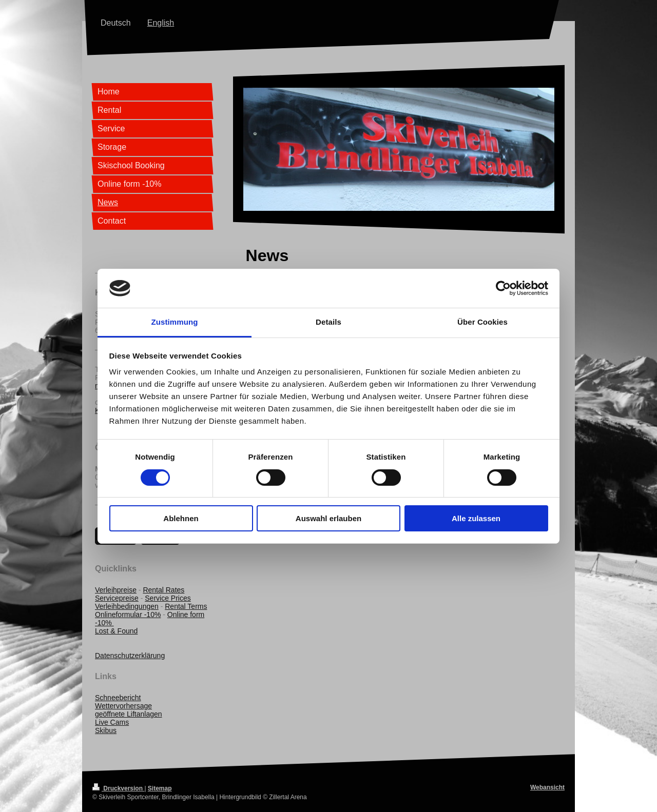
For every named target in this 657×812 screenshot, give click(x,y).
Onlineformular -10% (128, 615)
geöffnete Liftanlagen (129, 714)
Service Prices (168, 598)
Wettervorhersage (123, 706)
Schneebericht (118, 698)
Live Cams (112, 722)
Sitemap (160, 788)
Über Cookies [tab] (482, 322)
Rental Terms (186, 606)
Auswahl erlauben (328, 518)
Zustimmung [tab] (175, 322)
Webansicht (547, 787)
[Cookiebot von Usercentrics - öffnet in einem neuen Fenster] (503, 288)
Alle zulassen (476, 518)
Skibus (106, 730)
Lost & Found (116, 631)
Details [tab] (328, 322)
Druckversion (118, 788)
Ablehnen (181, 518)
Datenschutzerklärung (130, 656)
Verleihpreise (116, 590)
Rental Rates (163, 590)
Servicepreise (117, 598)
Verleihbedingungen (127, 606)
